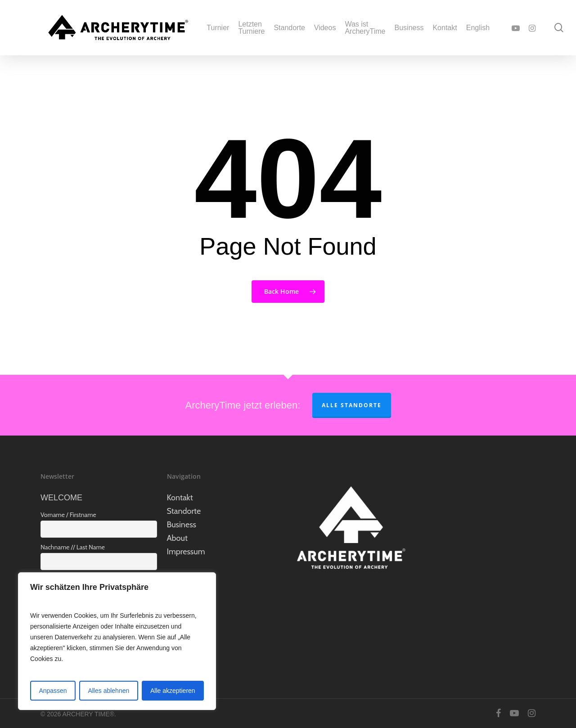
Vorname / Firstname (68, 515)
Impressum (186, 552)
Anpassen (53, 691)
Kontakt (180, 498)
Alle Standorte (352, 405)
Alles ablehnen (108, 691)
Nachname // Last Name (73, 547)
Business (182, 525)
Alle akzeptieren (173, 691)
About (177, 538)
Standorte (184, 511)
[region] (117, 641)
